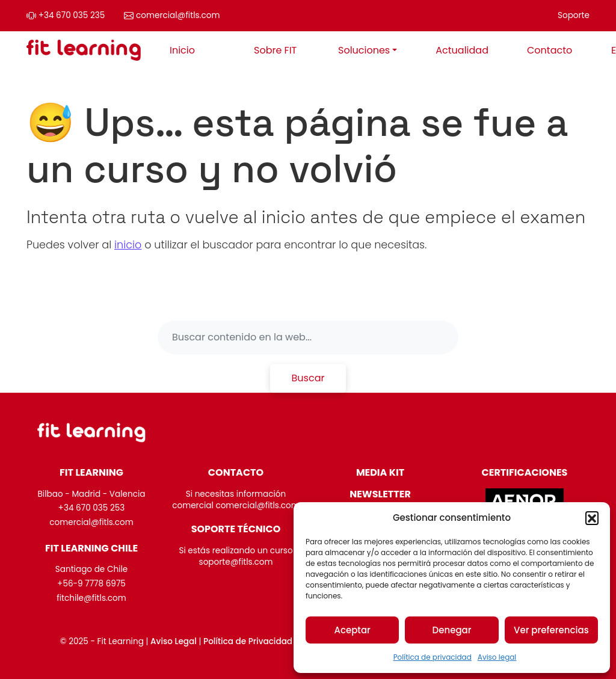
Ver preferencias (551, 630)
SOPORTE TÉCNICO (236, 529)
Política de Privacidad (248, 641)
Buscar (308, 378)
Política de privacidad (433, 657)
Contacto (550, 50)
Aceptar (352, 630)
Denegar (452, 630)
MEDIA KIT (380, 472)
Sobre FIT (275, 50)
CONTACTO (236, 472)
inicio (128, 245)
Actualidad (462, 50)
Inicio (182, 50)
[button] (592, 518)
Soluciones (364, 50)
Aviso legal (497, 657)
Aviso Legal (174, 641)
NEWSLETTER (380, 494)
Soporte (574, 15)
